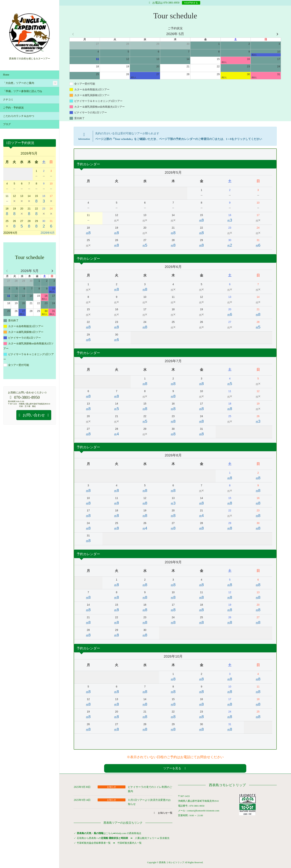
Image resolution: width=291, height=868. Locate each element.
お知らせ (112, 787)
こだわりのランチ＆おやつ (19, 116)
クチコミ (8, 100)
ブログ (7, 124)
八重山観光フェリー (146, 838)
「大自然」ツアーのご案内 (19, 83)
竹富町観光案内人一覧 (130, 843)
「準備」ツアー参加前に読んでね (22, 91)
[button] (175, 768)
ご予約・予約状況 (13, 108)
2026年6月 (48, 233)
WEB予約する (191, 3)
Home (6, 75)
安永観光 (164, 838)
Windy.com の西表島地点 (128, 833)
